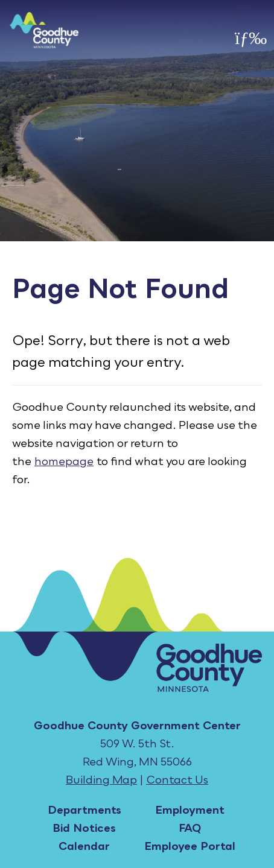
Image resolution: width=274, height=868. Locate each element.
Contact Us (177, 779)
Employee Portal (190, 846)
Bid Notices (84, 828)
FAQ (190, 828)
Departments (84, 809)
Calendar (84, 846)
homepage (64, 461)
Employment (190, 809)
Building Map (101, 779)
